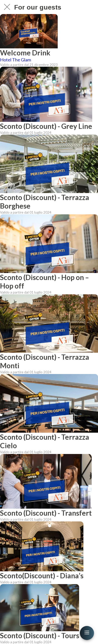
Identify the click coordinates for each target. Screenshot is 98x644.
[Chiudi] (7, 7)
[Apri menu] (87, 633)
